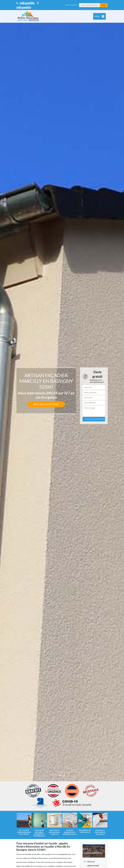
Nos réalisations (46, 404)
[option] (62, 434)
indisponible (25, 3)
